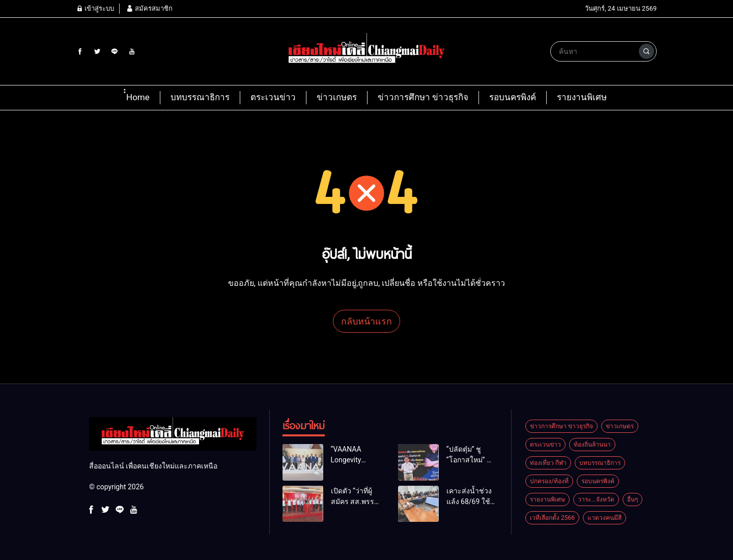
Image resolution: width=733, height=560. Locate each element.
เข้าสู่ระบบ (95, 8)
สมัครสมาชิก (149, 8)
